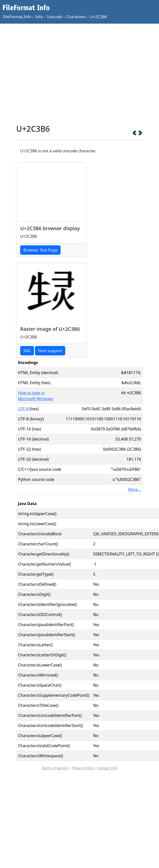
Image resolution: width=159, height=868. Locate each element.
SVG (27, 351)
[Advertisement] (46, 74)
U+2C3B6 (99, 17)
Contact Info (107, 768)
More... (135, 489)
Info (39, 17)
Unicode (54, 17)
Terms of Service (55, 768)
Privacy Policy (83, 768)
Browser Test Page (40, 250)
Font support (50, 351)
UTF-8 (23, 409)
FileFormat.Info (17, 17)
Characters (76, 17)
